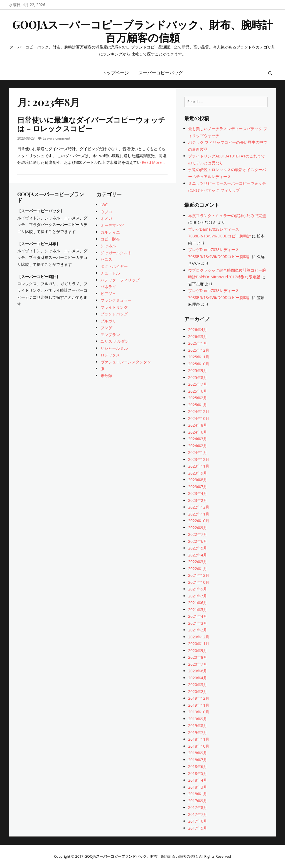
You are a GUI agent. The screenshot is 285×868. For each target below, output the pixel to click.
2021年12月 (199, 575)
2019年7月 (198, 732)
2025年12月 (199, 350)
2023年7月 (198, 487)
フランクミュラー (116, 300)
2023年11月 (199, 466)
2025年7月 (198, 384)
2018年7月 (198, 760)
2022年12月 (199, 507)
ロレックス (110, 355)
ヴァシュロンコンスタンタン (126, 362)
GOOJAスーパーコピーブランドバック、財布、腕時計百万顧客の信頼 (142, 31)
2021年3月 (198, 623)
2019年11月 (199, 705)
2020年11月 (199, 644)
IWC (104, 205)
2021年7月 (198, 596)
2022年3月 (198, 562)
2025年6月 (198, 391)
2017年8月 (198, 807)
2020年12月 (199, 637)
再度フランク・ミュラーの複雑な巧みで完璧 (227, 216)
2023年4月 (198, 493)
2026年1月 (198, 343)
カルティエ (110, 232)
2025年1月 (198, 405)
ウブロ (106, 212)
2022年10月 (199, 521)
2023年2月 (198, 500)
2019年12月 (199, 698)
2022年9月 (198, 528)
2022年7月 (198, 534)
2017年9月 (198, 801)
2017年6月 (198, 821)
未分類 (106, 375)
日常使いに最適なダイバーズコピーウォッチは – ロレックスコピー (91, 124)
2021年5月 (198, 610)
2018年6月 (198, 766)
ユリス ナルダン (115, 341)
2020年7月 (198, 664)
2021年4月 (198, 616)
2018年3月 (198, 787)
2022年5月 (198, 548)
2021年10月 (199, 582)
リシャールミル (114, 348)
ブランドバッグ (114, 314)
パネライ (108, 287)
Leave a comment (57, 138)
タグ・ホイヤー (114, 266)
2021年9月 (198, 589)
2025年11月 (199, 357)
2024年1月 (198, 452)
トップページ (116, 73)
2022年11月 (199, 514)
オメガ (106, 218)
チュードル (110, 273)
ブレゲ (106, 328)
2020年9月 (198, 651)
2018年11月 (199, 739)
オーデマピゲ (112, 225)
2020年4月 (198, 678)
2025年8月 (198, 377)
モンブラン (110, 335)
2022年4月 (198, 555)
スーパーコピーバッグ (161, 73)
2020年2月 (198, 691)
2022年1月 (198, 569)
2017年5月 (198, 828)
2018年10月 (199, 746)
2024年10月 (199, 418)
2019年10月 (199, 712)
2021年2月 (198, 630)
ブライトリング (114, 307)
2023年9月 (198, 473)
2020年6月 (198, 671)
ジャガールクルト (116, 253)
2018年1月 (198, 794)
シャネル (108, 246)
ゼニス (106, 259)
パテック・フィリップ (120, 280)
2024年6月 (198, 432)
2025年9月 (198, 370)
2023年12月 (199, 459)
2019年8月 (198, 725)
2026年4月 (198, 330)
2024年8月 (198, 425)
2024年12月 (199, 411)
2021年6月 (198, 603)
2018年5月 (198, 773)
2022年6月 (198, 541)
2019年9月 (198, 719)
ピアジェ (108, 294)
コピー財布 (110, 239)
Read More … (154, 162)
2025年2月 (198, 398)
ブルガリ (108, 321)
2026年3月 (198, 336)
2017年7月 (198, 814)
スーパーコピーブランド (116, 856)
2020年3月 (198, 685)
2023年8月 (198, 480)
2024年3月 (198, 439)
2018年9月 (198, 753)
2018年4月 (198, 780)
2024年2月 (198, 446)
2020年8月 (198, 657)
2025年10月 (199, 364)
